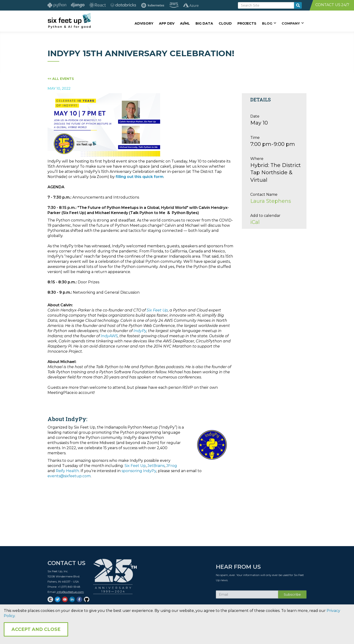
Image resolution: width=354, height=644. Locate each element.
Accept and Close (36, 629)
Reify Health (67, 471)
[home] (69, 20)
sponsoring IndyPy (139, 471)
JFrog (172, 466)
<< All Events (61, 79)
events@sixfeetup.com (69, 476)
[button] (269, 23)
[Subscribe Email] (247, 596)
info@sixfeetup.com (70, 594)
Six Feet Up (135, 466)
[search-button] (298, 5)
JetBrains (156, 466)
